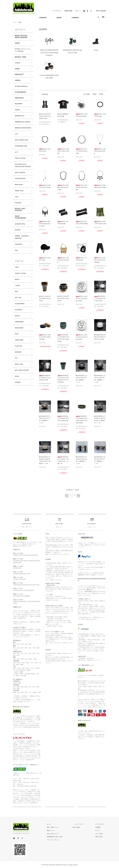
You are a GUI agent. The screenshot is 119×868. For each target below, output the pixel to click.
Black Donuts (20, 216)
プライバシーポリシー (62, 839)
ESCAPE (18, 264)
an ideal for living (21, 257)
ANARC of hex (20, 222)
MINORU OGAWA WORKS (22, 143)
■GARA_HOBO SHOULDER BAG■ (63, 260)
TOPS (17, 307)
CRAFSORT (19, 283)
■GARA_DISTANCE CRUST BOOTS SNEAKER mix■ (45, 116)
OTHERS (18, 436)
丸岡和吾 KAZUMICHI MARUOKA (19, 273)
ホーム (15, 22)
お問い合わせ (101, 836)
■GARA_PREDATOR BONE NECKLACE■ (45, 224)
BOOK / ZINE (20, 413)
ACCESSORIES (21, 347)
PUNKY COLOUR (22, 184)
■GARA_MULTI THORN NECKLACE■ (82, 151)
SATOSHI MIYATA (22, 209)
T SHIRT (18, 327)
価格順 (95, 94)
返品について (59, 830)
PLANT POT (20, 393)
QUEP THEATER (21, 203)
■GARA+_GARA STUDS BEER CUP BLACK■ (45, 298)
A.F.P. (17, 151)
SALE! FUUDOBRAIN (20, 250)
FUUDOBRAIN (20, 101)
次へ (78, 495)
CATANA (18, 67)
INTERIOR (19, 400)
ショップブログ (84, 824)
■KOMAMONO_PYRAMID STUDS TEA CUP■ (100, 298)
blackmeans (19, 106)
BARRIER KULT (21, 126)
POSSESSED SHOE (20, 169)
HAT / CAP (19, 340)
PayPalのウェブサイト (84, 574)
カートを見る (101, 833)
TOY (17, 407)
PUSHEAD (19, 236)
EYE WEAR (19, 354)
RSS (81, 827)
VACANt (18, 119)
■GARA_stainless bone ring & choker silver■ (82, 298)
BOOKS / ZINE (20, 61)
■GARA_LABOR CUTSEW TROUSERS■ (100, 260)
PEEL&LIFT (19, 79)
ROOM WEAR (20, 374)
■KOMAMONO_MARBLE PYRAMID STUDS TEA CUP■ (100, 337)
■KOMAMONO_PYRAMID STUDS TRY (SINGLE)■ (63, 418)
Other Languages (101, 11)
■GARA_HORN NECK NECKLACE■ (81, 187)
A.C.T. (17, 177)
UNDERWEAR (20, 367)
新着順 (101, 94)
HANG (17, 43)
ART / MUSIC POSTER (20, 421)
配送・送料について (61, 827)
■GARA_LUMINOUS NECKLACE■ (100, 151)
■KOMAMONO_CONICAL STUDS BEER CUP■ (45, 378)
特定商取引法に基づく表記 (63, 836)
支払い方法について (61, 833)
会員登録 (99, 827)
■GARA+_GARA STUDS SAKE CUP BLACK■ (63, 298)
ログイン (78, 11)
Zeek (17, 290)
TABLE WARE (20, 387)
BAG (17, 334)
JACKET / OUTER (22, 314)
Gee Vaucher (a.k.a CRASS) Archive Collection (22, 193)
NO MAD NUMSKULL (19, 93)
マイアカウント (57, 11)
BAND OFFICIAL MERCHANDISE (21, 37)
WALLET (18, 360)
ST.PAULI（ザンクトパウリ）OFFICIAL (22, 52)
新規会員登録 (68, 11)
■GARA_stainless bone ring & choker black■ (82, 337)
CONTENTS (75, 18)
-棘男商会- (19, 85)
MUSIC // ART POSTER (20, 243)
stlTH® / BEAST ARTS (21, 159)
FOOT (17, 380)
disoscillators (20, 113)
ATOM (85, 827)
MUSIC (18, 429)
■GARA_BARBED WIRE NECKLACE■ (63, 187)
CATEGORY (43, 18)
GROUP (59, 18)
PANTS (18, 320)
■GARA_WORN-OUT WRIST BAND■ (63, 151)
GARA (21, 22)
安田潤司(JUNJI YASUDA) (21, 134)
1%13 (17, 229)
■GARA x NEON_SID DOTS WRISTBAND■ (45, 337)
